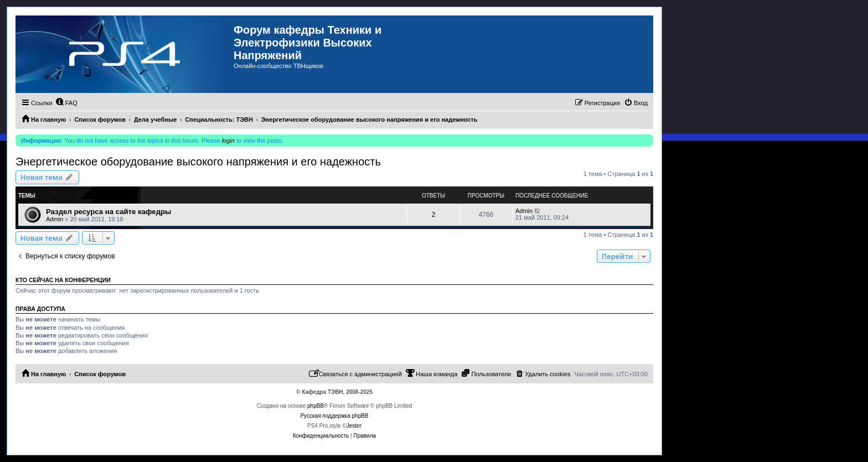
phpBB (316, 406)
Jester (354, 426)
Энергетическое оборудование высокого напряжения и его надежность (198, 162)
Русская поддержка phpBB (334, 416)
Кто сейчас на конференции (63, 280)
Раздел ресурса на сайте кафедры (108, 212)
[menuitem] (66, 103)
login (228, 141)
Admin (55, 219)
